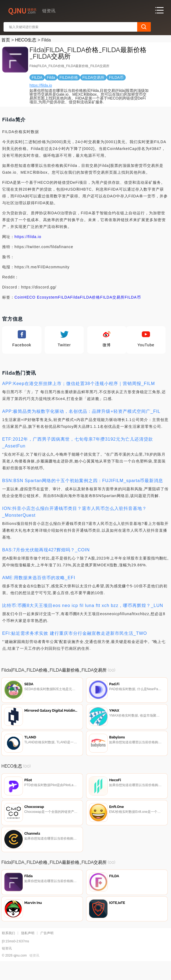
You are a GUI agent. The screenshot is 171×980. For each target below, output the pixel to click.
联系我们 (8, 950)
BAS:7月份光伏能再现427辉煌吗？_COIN (46, 550)
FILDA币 (133, 297)
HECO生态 (26, 40)
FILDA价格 (90, 297)
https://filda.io (41, 85)
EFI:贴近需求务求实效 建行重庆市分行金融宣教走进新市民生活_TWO (75, 633)
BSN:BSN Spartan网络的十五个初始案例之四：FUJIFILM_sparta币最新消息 (83, 481)
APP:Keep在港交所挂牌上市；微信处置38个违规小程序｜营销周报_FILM (79, 384)
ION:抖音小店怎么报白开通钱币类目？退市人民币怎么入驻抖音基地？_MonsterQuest (74, 512)
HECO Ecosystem (41, 297)
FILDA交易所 (112, 297)
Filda (75, 297)
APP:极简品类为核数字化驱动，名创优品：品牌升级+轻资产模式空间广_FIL (81, 411)
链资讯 (34, 972)
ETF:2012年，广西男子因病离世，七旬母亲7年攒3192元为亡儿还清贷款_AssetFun (78, 443)
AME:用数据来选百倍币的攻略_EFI (39, 578)
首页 (6, 40)
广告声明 (47, 950)
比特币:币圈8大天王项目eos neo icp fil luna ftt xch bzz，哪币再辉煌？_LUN (83, 605)
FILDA (64, 297)
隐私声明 (28, 950)
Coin (19, 297)
